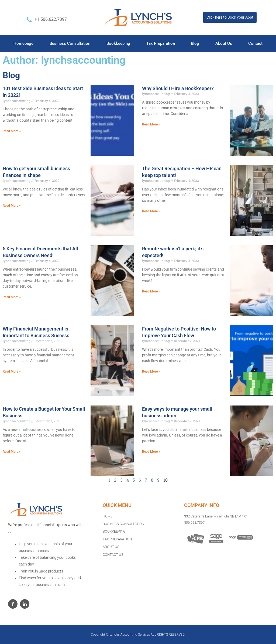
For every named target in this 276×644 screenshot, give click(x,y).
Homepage (23, 43)
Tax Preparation (161, 43)
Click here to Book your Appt (230, 17)
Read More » (12, 131)
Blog (195, 43)
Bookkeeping (118, 43)
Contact (255, 43)
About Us (224, 43)
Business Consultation (70, 43)
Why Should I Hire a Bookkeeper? (178, 88)
